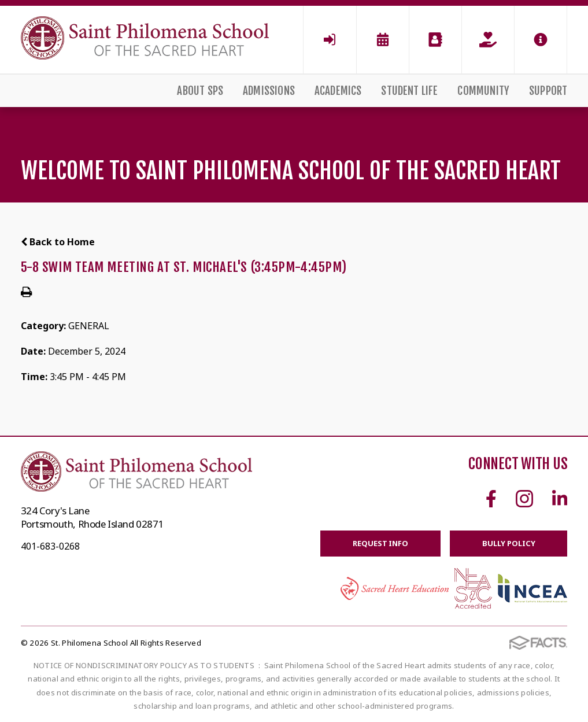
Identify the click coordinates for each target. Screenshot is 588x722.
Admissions (269, 91)
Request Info (380, 543)
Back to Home (58, 242)
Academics (338, 91)
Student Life (409, 91)
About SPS (200, 91)
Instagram (524, 499)
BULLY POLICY (509, 543)
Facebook (491, 499)
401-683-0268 (50, 546)
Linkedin (560, 499)
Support (548, 91)
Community (483, 91)
